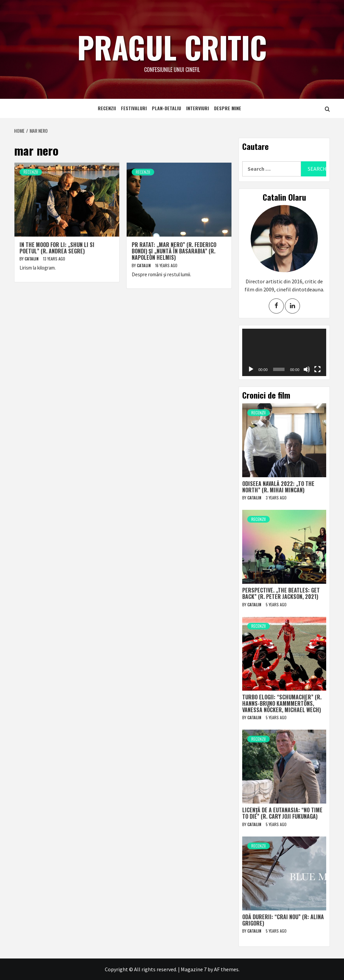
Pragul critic (172, 45)
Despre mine (228, 108)
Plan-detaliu (166, 108)
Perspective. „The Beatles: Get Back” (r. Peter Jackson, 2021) (281, 593)
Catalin (32, 259)
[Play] (251, 369)
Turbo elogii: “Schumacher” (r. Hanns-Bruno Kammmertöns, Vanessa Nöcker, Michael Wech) (282, 703)
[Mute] (307, 369)
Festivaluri (134, 108)
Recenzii (107, 108)
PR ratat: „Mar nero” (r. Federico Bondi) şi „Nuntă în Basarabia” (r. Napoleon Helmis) (174, 251)
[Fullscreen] (317, 369)
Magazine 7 (194, 969)
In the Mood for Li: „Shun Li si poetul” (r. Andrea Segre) (57, 248)
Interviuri (198, 108)
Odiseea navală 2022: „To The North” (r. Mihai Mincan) (278, 487)
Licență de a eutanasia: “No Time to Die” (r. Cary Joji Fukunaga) (282, 813)
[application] (284, 352)
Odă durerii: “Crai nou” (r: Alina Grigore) (283, 920)
